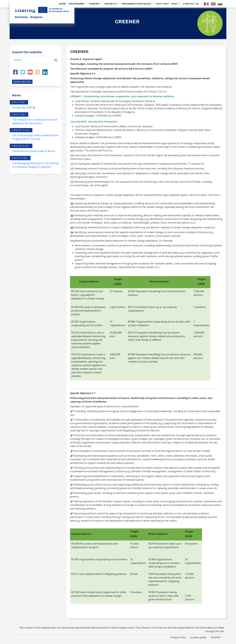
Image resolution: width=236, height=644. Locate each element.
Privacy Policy (178, 637)
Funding (95, 4)
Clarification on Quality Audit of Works (34, 151)
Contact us (191, 4)
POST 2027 (162, 4)
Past (176, 4)
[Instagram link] (38, 72)
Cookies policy (199, 637)
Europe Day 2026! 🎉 (24, 107)
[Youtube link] (30, 72)
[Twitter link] (23, 72)
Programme (77, 4)
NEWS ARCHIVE (22, 82)
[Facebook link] (15, 72)
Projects (111, 4)
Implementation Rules (137, 4)
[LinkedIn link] (45, 72)
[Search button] (56, 60)
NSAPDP (216, 637)
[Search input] (32, 60)
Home (62, 4)
